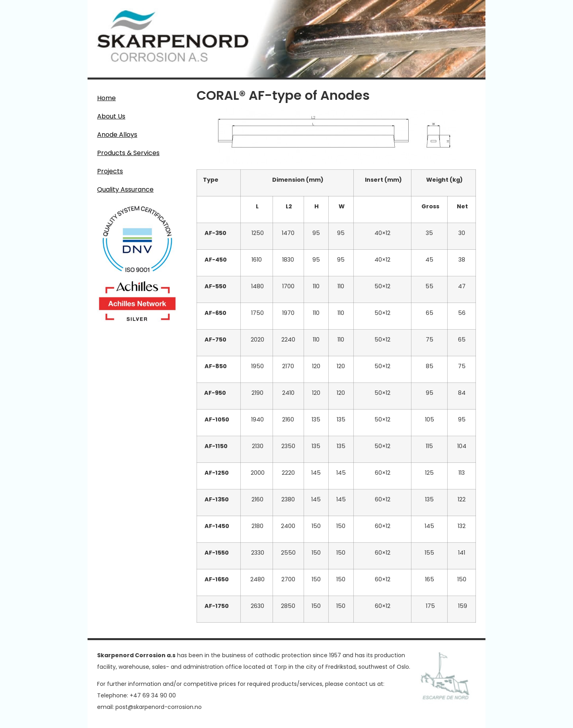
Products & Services (130, 153)
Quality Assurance (125, 189)
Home (106, 98)
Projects (110, 171)
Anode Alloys (119, 135)
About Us (111, 116)
